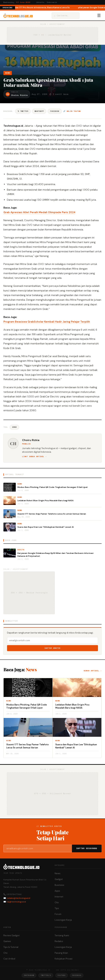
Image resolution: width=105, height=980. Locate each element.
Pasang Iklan (61, 953)
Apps (57, 891)
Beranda (8, 67)
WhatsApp (39, 111)
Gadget (59, 879)
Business (59, 885)
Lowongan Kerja (63, 920)
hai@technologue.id (16, 902)
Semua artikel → (93, 671)
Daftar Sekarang (87, 848)
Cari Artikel (9, 959)
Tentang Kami (62, 935)
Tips (57, 908)
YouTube (62, 975)
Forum (58, 914)
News (20, 67)
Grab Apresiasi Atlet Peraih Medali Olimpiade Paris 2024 (39, 212)
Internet (59, 897)
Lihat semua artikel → (34, 456)
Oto (57, 902)
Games (7, 941)
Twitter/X (46, 975)
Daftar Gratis (52, 648)
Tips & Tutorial (11, 947)
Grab (14, 427)
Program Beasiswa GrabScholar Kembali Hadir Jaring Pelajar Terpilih (47, 322)
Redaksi (59, 941)
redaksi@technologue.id (18, 898)
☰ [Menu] (99, 16)
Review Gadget (11, 935)
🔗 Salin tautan (72, 111)
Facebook (55, 111)
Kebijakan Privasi (64, 959)
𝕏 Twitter (23, 111)
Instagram (29, 975)
